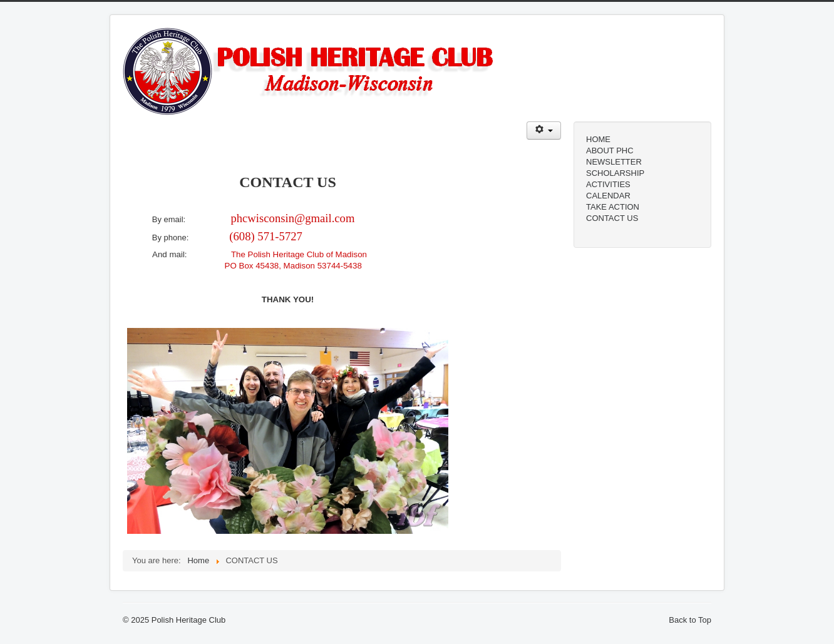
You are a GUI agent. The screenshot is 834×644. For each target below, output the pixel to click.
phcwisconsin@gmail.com (292, 218)
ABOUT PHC (610, 151)
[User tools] (544, 130)
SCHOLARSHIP (615, 173)
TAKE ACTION (613, 207)
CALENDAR (608, 196)
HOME (598, 139)
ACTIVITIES (608, 184)
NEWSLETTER (614, 162)
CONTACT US (612, 218)
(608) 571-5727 (266, 236)
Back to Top (690, 620)
